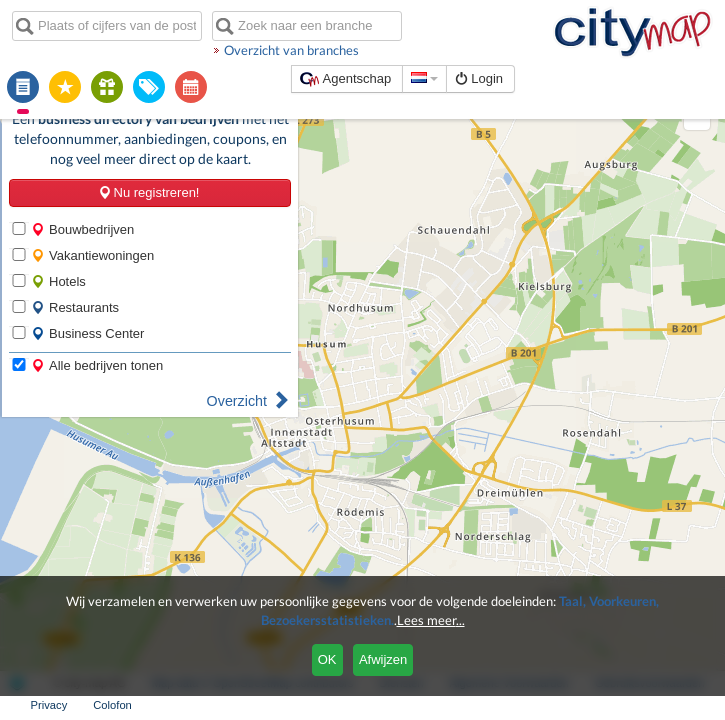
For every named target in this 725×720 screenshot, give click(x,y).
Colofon (695, 705)
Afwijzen (383, 659)
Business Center (85, 298)
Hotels (56, 246)
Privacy (631, 705)
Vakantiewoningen (90, 220)
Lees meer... (431, 620)
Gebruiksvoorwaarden (532, 705)
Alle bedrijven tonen (95, 330)
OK (327, 659)
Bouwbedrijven (80, 194)
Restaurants (73, 272)
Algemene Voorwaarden (391, 705)
